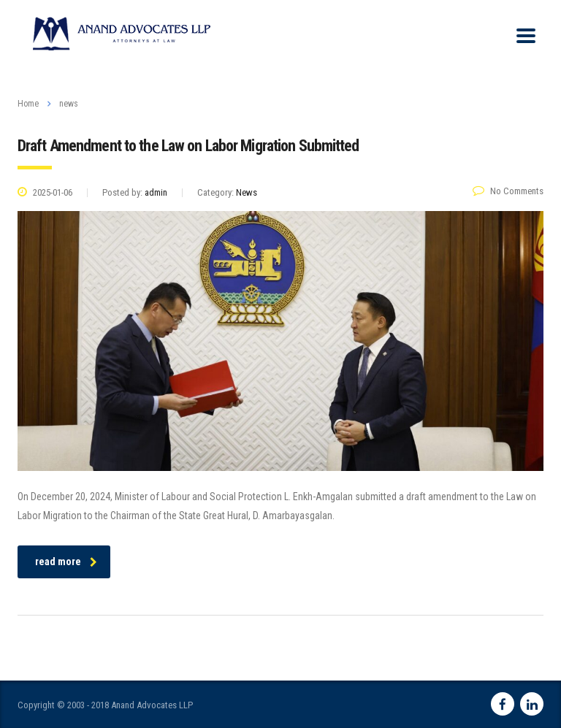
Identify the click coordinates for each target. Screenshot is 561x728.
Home (28, 104)
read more (66, 562)
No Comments (508, 191)
